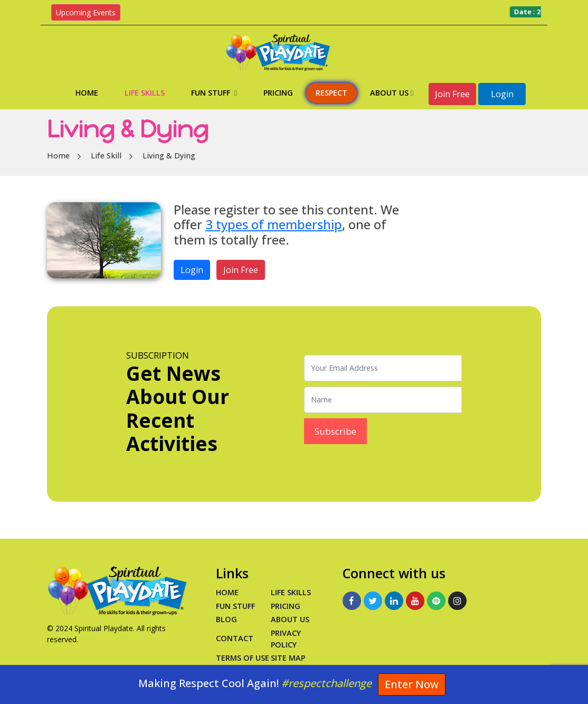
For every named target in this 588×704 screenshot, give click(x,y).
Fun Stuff (214, 93)
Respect (331, 93)
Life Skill (106, 156)
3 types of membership (274, 224)
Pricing (278, 93)
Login (502, 94)
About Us (392, 93)
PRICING (286, 606)
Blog (226, 619)
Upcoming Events (86, 12)
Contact (235, 638)
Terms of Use (243, 658)
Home (87, 93)
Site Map (288, 658)
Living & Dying (169, 156)
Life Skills (145, 93)
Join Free (452, 94)
